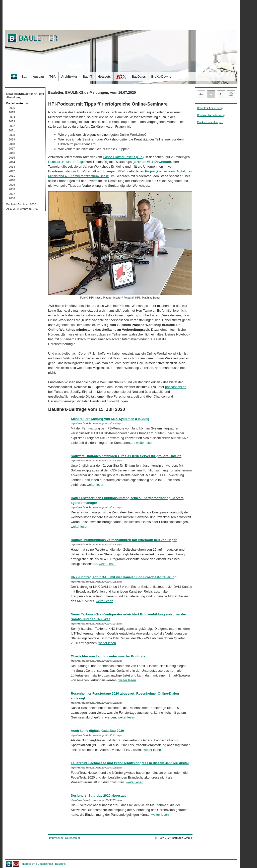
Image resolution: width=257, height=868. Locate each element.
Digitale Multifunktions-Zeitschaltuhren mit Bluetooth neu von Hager (124, 540)
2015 (12, 158)
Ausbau (38, 77)
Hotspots (104, 77)
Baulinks (60, 864)
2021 (12, 130)
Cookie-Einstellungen (210, 122)
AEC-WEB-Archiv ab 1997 (22, 209)
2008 (12, 189)
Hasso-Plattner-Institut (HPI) (123, 157)
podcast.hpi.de (176, 387)
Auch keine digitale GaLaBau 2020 (97, 731)
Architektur (69, 77)
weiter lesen (145, 443)
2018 (12, 144)
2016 (12, 153)
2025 (12, 112)
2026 (12, 108)
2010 (12, 180)
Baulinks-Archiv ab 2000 (21, 204)
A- (221, 94)
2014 (12, 162)
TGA (53, 77)
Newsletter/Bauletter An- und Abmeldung (25, 95)
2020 (12, 135)
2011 (12, 176)
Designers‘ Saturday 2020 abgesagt (98, 795)
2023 (12, 121)
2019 (12, 139)
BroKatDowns (161, 77)
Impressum (56, 838)
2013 (12, 167)
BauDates (139, 77)
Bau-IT (87, 77)
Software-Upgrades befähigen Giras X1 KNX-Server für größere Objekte (126, 456)
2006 (12, 198)
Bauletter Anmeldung (210, 108)
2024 (12, 117)
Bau (24, 77)
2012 (12, 171)
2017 (12, 149)
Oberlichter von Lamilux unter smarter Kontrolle (108, 656)
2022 (12, 126)
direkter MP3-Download (152, 162)
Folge (81, 162)
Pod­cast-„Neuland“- (62, 162)
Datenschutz (73, 838)
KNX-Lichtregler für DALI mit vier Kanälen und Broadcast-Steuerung (124, 577)
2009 (12, 185)
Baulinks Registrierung (211, 115)
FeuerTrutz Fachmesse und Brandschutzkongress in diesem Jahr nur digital (130, 763)
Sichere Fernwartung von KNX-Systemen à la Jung (110, 419)
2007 (12, 194)
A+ (201, 94)
